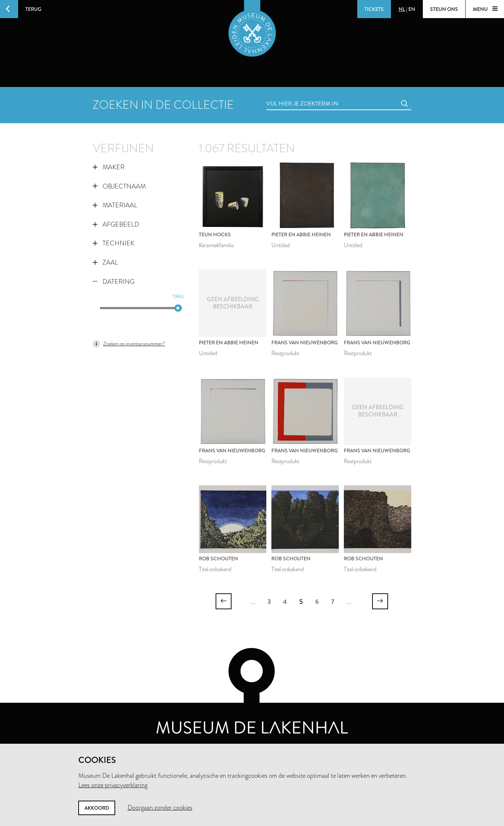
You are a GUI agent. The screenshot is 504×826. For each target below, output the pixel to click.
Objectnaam (119, 186)
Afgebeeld (116, 224)
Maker (109, 167)
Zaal (105, 262)
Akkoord (97, 808)
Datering (114, 282)
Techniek (114, 243)
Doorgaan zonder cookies (160, 808)
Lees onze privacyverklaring (113, 785)
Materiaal (115, 205)
